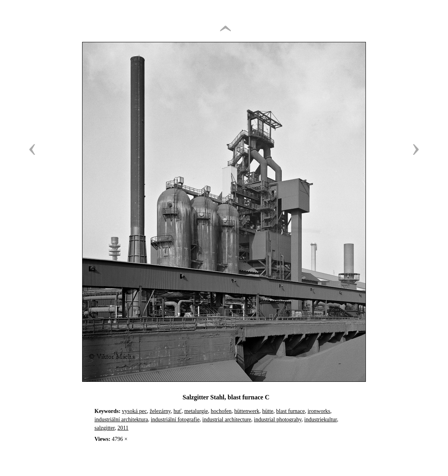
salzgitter (105, 428)
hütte (268, 411)
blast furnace (291, 411)
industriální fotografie (175, 420)
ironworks (319, 411)
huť (177, 411)
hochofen (221, 411)
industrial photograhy (278, 420)
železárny (160, 411)
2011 (123, 428)
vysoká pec (135, 411)
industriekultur (320, 420)
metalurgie (196, 411)
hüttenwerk (247, 411)
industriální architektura (121, 420)
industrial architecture (227, 420)
